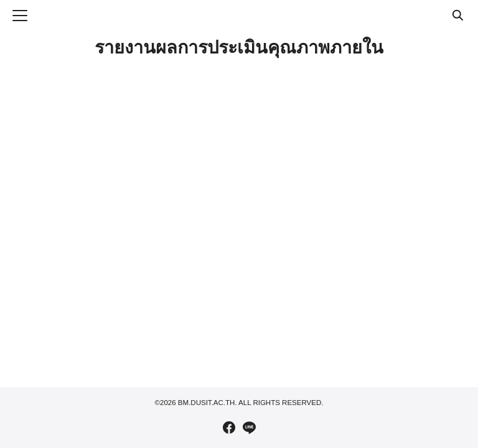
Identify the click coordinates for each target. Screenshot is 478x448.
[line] (249, 427)
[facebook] (229, 427)
